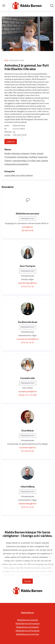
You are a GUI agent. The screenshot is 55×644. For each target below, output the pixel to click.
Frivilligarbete (10, 157)
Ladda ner (11, 142)
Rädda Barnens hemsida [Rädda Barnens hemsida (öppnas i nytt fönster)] (28, 620)
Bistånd (8, 153)
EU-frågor (32, 161)
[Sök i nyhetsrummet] (52, 6)
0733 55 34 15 (28, 507)
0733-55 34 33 (27, 343)
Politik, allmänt (37, 153)
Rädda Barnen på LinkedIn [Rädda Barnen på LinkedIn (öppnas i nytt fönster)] (27, 627)
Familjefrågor (23, 157)
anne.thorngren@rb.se (28, 283)
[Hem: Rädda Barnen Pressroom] (27, 6)
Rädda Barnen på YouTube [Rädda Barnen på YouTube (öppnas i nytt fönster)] (28, 634)
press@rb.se (28, 227)
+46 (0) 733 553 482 (27, 395)
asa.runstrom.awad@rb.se (28, 339)
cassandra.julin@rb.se (28, 391)
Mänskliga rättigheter (21, 153)
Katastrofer (43, 157)
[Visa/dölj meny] (4, 6)
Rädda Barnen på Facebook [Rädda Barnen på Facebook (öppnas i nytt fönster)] (27, 631)
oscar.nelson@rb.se (28, 447)
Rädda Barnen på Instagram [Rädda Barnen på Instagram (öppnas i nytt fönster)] (27, 623)
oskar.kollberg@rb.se (27, 504)
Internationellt (22, 164)
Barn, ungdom (42, 161)
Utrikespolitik (10, 164)
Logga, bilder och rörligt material (19, 175)
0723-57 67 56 (27, 287)
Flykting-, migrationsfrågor (16, 161)
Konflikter (33, 157)
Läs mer (28, 581)
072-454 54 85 (27, 451)
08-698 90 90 (27, 230)
